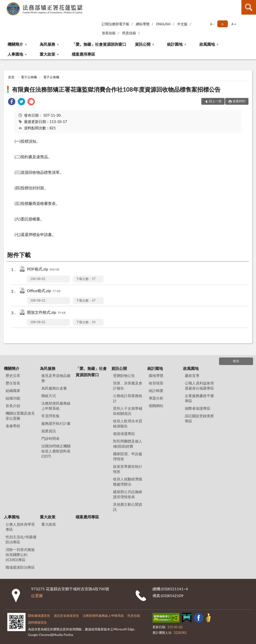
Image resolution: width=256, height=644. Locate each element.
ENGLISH (163, 24)
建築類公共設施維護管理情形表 (128, 494)
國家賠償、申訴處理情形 (128, 456)
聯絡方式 (49, 396)
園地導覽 (156, 375)
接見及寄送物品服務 (56, 378)
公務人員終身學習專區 (20, 527)
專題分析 (156, 398)
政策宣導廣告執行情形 (128, 469)
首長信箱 (109, 33)
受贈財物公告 (124, 375)
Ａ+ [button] (233, 24)
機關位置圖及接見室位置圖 (20, 416)
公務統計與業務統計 (128, 398)
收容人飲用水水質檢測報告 (128, 423)
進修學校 (13, 426)
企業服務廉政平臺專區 (199, 398)
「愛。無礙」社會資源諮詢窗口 (99, 44)
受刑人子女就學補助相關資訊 (128, 411)
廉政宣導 (192, 375)
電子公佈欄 (29, 77)
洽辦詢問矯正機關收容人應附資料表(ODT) (56, 451)
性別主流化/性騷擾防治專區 (21, 539)
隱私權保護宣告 (39, 616)
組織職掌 (13, 391)
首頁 (11, 77)
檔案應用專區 (83, 54)
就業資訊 (49, 431)
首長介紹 (13, 406)
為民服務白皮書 (54, 388)
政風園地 (207, 44)
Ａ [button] (222, 24)
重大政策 (47, 54)
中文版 (182, 24)
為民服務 (47, 44)
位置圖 (37, 596)
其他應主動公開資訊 (128, 507)
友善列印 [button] (239, 101)
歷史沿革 (13, 375)
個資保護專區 (124, 434)
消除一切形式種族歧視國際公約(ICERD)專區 (20, 555)
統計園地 (175, 44)
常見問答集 (50, 416)
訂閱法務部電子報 (115, 24)
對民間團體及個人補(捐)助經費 (128, 444)
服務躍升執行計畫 (56, 423)
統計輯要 (156, 391)
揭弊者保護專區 (198, 408)
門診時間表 (50, 438)
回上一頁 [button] (215, 101)
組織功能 (13, 398)
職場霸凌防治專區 (20, 567)
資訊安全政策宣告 (66, 616)
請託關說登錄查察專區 (199, 418)
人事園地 (15, 54)
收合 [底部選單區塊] (236, 361)
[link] (12, 102)
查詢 (249, 7)
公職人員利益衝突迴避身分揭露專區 (199, 386)
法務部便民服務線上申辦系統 (56, 406)
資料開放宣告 (37, 622)
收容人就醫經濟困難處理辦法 (128, 482)
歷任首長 (13, 383)
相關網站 (156, 406)
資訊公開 (143, 44)
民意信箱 (129, 33)
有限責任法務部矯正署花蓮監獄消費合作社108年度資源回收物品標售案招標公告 (116, 89)
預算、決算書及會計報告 (128, 386)
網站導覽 (143, 24)
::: (4, 4)
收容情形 (156, 383)
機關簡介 (15, 44)
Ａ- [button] (212, 24)
